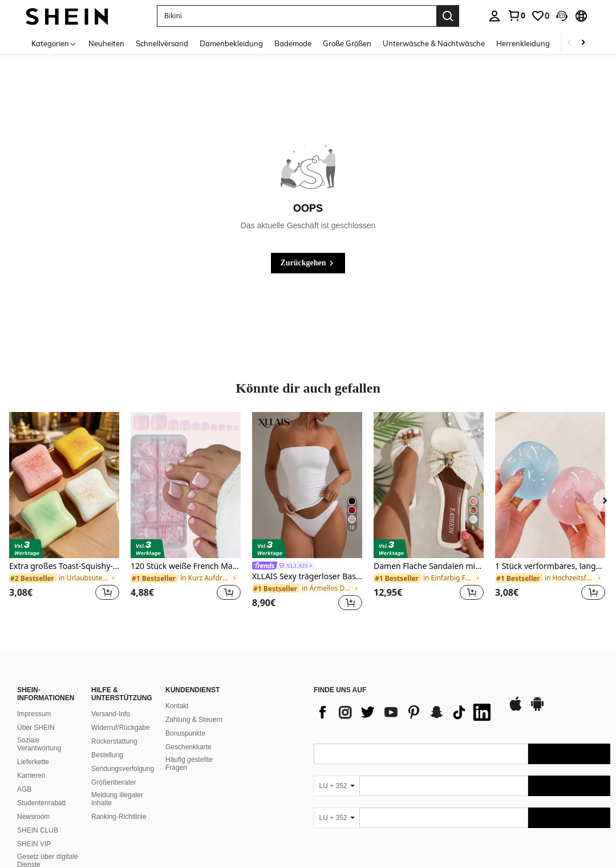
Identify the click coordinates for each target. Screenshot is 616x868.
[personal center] (495, 16)
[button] (562, 16)
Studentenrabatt (41, 803)
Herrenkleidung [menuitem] (523, 43)
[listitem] (64, 513)
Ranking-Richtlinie (119, 817)
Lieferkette (33, 762)
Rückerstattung (114, 741)
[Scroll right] (583, 43)
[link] (516, 15)
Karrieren (31, 776)
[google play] (537, 709)
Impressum (34, 714)
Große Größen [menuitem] (347, 43)
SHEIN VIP (34, 844)
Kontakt (177, 706)
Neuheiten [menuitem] (106, 43)
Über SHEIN (36, 728)
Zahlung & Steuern (194, 720)
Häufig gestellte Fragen (189, 764)
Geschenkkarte (189, 747)
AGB (24, 789)
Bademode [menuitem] (293, 43)
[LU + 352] (337, 786)
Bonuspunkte (185, 733)
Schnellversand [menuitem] (162, 43)
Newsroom (33, 817)
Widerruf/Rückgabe (121, 728)
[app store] (516, 709)
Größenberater (114, 782)
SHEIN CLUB (38, 830)
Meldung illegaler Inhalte (117, 799)
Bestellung (107, 755)
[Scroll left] (569, 43)
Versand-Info (111, 714)
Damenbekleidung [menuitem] (231, 43)
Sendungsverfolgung (123, 769)
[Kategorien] (54, 43)
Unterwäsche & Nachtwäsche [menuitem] (434, 43)
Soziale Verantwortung (39, 744)
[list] (405, 712)
